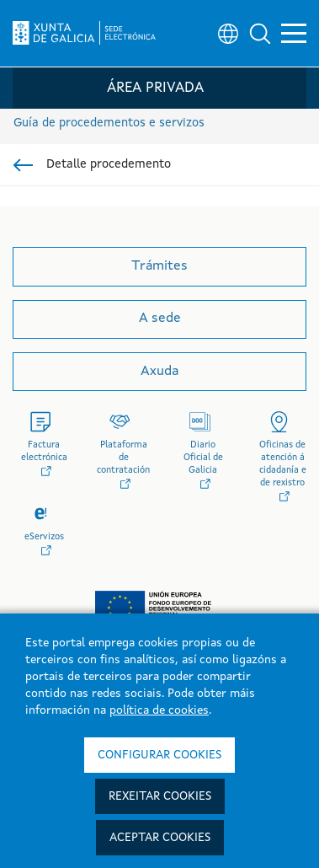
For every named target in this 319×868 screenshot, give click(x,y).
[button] (260, 34)
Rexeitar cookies (160, 796)
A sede (160, 319)
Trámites (159, 266)
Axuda (159, 372)
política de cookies (159, 710)
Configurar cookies (159, 755)
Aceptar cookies (160, 838)
